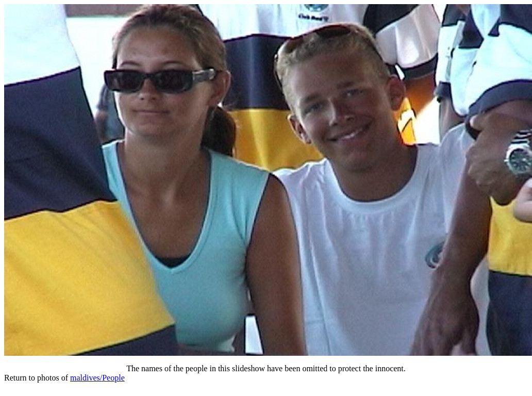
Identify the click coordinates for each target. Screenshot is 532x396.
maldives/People (97, 378)
